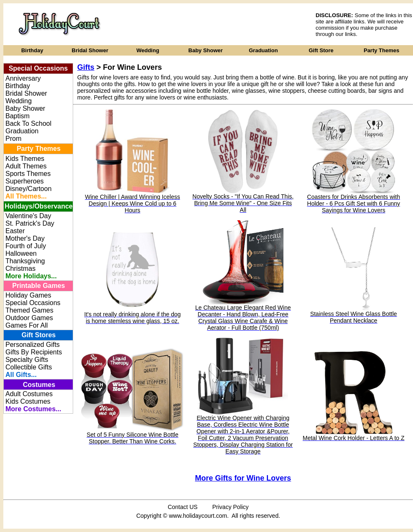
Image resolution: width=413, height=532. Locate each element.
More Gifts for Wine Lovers (243, 478)
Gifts (86, 67)
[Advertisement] (214, 24)
